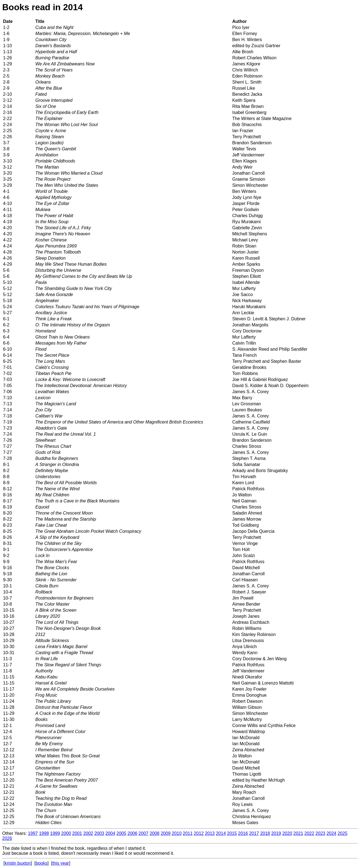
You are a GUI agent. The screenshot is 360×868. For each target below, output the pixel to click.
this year (60, 863)
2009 (166, 833)
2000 (66, 833)
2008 (155, 833)
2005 (121, 833)
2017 (254, 833)
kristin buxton (18, 863)
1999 (55, 833)
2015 (232, 833)
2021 (298, 833)
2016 (243, 833)
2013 (210, 833)
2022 (309, 833)
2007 (144, 833)
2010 (177, 833)
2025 (343, 833)
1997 (33, 833)
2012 (199, 833)
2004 (110, 833)
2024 (332, 833)
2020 (287, 833)
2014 (221, 833)
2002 (88, 833)
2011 (188, 833)
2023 (321, 833)
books (42, 863)
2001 (77, 833)
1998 (44, 833)
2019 (276, 833)
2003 (99, 833)
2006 (133, 833)
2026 (7, 838)
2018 (265, 833)
